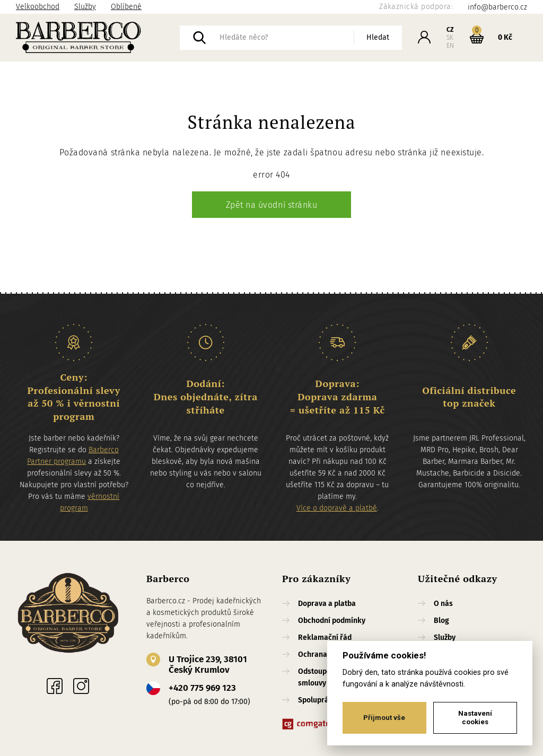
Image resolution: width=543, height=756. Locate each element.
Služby (85, 7)
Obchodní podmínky (332, 621)
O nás (443, 604)
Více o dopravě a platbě (337, 508)
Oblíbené (126, 7)
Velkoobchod (38, 7)
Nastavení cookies (475, 718)
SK (450, 38)
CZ (450, 30)
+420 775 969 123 (202, 688)
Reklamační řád (325, 638)
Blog (441, 621)
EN (450, 46)
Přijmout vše (384, 718)
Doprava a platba (327, 604)
